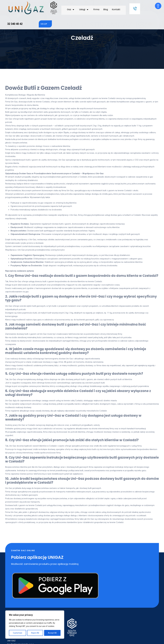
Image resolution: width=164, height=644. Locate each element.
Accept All (52, 633)
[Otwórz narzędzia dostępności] (158, 6)
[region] (35, 625)
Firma (66, 7)
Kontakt (85, 7)
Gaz (43, 7)
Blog (75, 7)
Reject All (35, 633)
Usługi (55, 7)
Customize (18, 633)
